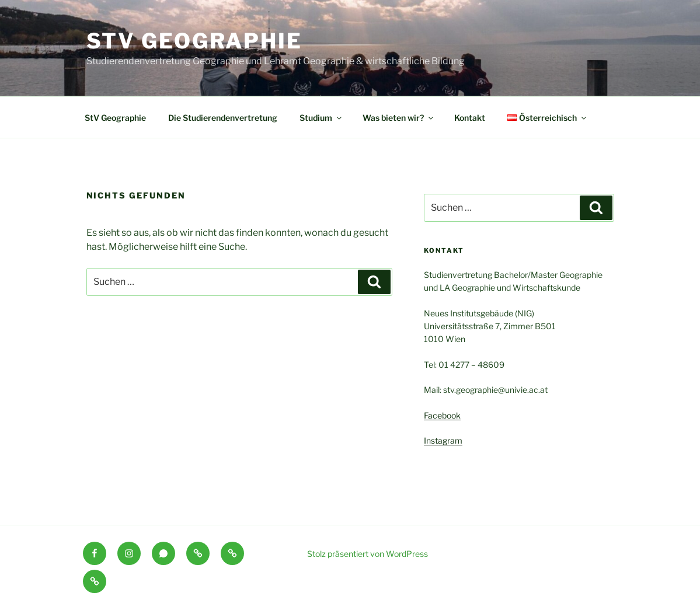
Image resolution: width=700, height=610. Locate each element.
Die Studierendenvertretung (223, 118)
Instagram (443, 440)
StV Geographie (194, 41)
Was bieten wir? (399, 118)
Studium (321, 118)
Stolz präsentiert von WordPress (368, 554)
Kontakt (470, 118)
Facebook (442, 415)
